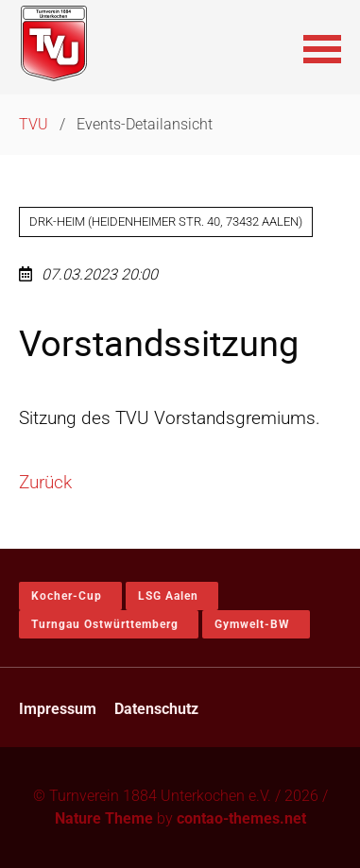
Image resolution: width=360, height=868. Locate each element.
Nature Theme (104, 818)
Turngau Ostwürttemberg (105, 624)
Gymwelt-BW (252, 624)
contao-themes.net (241, 818)
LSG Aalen (168, 596)
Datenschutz (156, 709)
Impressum (58, 709)
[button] (322, 47)
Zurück (45, 482)
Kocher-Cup (67, 596)
